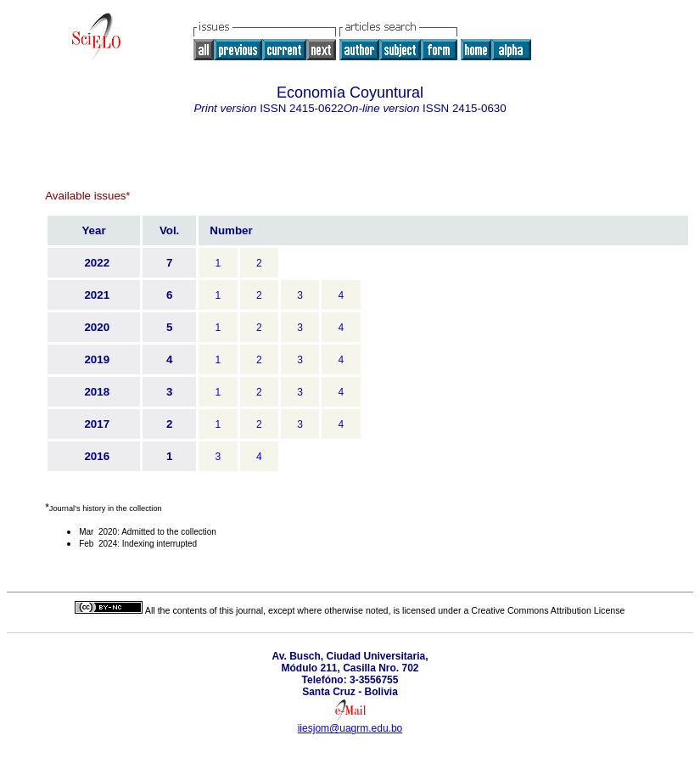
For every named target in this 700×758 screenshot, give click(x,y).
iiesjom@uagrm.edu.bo (350, 728)
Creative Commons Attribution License (548, 610)
